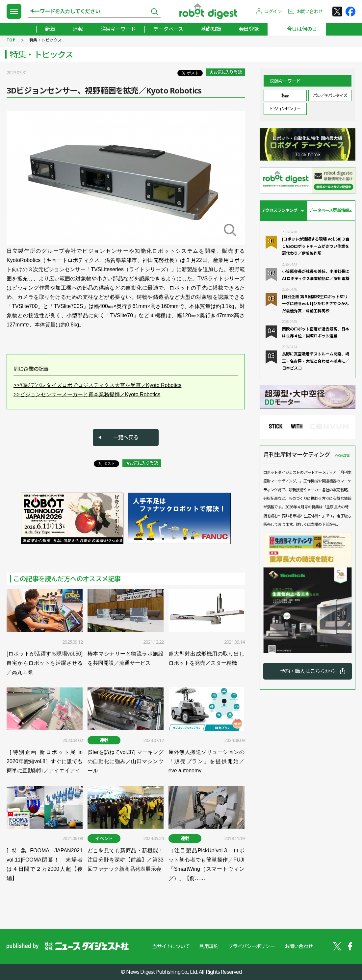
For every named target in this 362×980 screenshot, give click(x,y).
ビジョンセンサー (285, 109)
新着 (50, 29)
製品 (285, 95)
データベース (168, 29)
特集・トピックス (45, 40)
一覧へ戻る (126, 437)
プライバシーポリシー (251, 946)
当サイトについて (171, 946)
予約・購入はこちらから (308, 671)
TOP (11, 40)
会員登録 (249, 29)
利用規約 (209, 946)
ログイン (273, 11)
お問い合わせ (310, 11)
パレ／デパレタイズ (330, 95)
